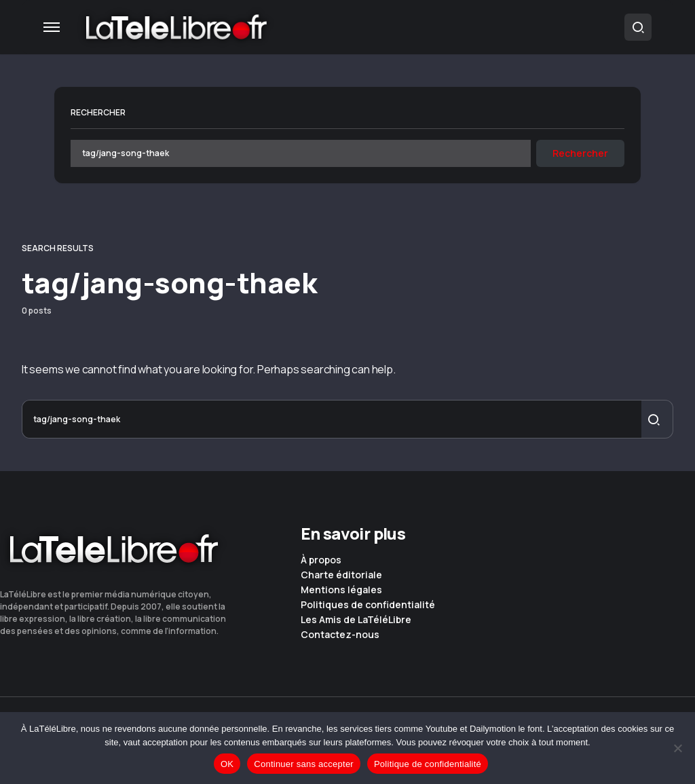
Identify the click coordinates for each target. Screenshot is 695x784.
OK (227, 764)
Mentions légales (341, 590)
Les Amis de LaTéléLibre (356, 620)
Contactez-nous (340, 635)
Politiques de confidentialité (368, 605)
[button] (52, 27)
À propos (321, 560)
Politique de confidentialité (428, 764)
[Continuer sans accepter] (678, 748)
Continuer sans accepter (304, 764)
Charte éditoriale (341, 575)
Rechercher (98, 112)
